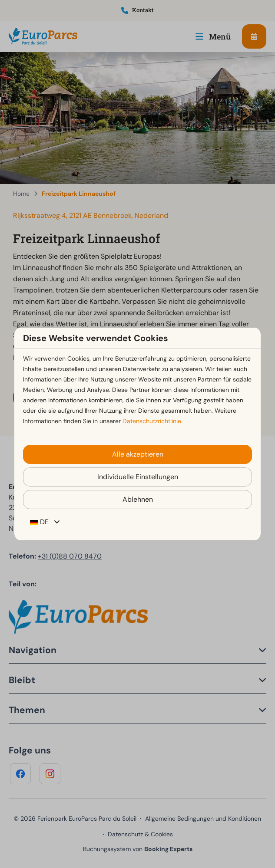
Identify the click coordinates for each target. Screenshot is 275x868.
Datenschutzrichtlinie (152, 421)
